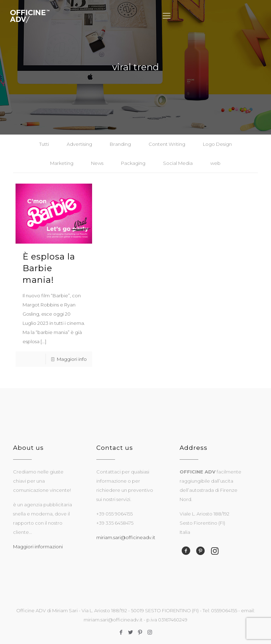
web (215, 163)
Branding (120, 144)
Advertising (79, 144)
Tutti (44, 144)
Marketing (62, 163)
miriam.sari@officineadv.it (126, 537)
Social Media (178, 163)
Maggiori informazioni (38, 547)
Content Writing (167, 144)
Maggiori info (72, 359)
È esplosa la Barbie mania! (49, 268)
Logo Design (217, 144)
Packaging (133, 163)
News (97, 163)
